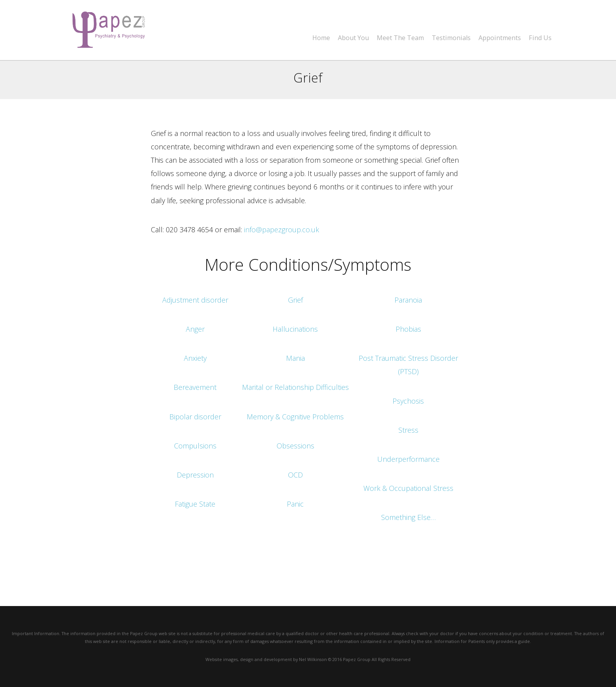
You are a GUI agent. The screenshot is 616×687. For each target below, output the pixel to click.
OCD (295, 475)
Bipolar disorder (195, 417)
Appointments (500, 38)
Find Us (540, 38)
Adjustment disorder (195, 300)
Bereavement (195, 387)
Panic (295, 504)
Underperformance (408, 459)
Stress (408, 430)
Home (321, 38)
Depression (195, 475)
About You (353, 38)
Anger (195, 329)
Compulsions (195, 446)
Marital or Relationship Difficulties (295, 387)
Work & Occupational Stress (408, 488)
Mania (295, 358)
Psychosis (408, 401)
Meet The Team (400, 38)
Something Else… (408, 517)
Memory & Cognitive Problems (295, 417)
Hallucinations (295, 329)
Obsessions (295, 446)
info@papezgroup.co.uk (281, 230)
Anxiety (195, 358)
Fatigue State (195, 504)
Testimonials (451, 38)
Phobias (408, 329)
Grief (295, 300)
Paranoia (408, 300)
